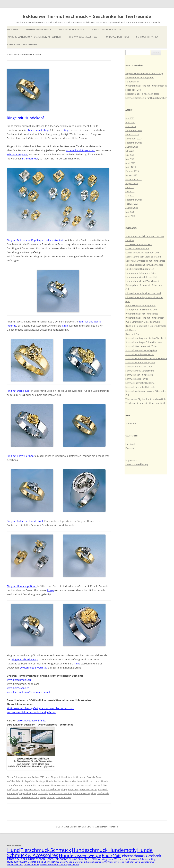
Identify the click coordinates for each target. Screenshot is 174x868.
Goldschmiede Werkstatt (33, 668)
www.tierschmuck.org (19, 680)
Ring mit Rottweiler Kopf (21, 456)
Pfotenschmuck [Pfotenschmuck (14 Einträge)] (134, 856)
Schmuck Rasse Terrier (137, 379)
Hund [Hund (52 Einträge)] (14, 850)
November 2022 (133, 179)
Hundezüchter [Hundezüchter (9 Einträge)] (80, 859)
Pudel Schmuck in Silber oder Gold (143, 322)
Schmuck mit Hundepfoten (106, 29)
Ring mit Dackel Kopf (19, 391)
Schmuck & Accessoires (60, 793)
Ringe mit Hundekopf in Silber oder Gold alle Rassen (77, 777)
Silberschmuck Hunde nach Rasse (142, 94)
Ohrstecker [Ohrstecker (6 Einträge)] (49, 862)
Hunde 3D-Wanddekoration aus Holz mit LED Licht (34, 37)
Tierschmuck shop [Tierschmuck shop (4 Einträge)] (15, 864)
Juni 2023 (130, 155)
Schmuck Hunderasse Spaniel (140, 363)
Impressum (131, 460)
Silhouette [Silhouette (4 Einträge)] (63, 864)
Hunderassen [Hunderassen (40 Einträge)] (73, 855)
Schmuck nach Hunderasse (139, 375)
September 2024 (134, 130)
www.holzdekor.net (18, 688)
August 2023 (132, 147)
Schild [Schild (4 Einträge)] (138, 862)
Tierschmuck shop (38, 130)
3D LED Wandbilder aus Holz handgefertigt (31, 712)
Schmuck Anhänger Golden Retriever (144, 342)
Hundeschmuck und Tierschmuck (142, 281)
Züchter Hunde (63, 797)
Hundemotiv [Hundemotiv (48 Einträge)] (122, 850)
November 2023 (133, 139)
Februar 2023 (132, 171)
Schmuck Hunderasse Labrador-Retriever (146, 358)
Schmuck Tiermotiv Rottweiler (141, 387)
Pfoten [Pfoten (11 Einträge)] (12, 859)
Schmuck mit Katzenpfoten (22, 45)
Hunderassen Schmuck (38, 29)
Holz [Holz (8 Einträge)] (99, 859)
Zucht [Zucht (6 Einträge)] (24, 862)
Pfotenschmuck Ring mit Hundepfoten (145, 318)
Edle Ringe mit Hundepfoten (140, 269)
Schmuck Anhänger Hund (81, 150)
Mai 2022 (130, 196)
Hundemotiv (29, 785)
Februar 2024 (132, 135)
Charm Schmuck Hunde (137, 249)
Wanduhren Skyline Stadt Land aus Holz (146, 399)
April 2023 (130, 163)
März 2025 (131, 126)
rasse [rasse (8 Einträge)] (111, 859)
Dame (68, 781)
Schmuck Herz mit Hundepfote (141, 350)
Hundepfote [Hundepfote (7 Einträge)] (14, 862)
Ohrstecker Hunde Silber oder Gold (143, 293)
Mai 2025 (130, 118)
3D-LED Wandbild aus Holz (139, 244)
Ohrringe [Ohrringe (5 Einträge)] (79, 862)
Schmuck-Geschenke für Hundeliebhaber (146, 98)
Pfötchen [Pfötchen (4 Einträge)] (44, 864)
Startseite (12, 29)
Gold (85, 781)
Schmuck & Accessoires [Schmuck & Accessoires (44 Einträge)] (33, 855)
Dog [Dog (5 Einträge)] (57, 862)
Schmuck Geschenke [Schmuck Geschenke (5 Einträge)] (94, 862)
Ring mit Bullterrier (51, 789)
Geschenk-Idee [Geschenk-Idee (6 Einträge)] (35, 862)
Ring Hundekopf (32, 789)
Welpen (51, 797)
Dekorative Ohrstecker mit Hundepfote (145, 261)
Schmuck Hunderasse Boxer (140, 354)
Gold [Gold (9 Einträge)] (93, 859)
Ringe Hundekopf (88, 789)
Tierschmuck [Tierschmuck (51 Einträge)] (35, 850)
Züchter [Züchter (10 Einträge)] (64, 859)
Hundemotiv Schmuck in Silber (141, 273)
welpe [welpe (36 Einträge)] (95, 855)
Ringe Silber (25, 793)
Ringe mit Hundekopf (25, 118)
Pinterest (130, 448)
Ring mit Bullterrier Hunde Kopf (25, 521)
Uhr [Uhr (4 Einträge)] (106, 862)
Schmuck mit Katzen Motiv (139, 367)
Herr (91, 781)
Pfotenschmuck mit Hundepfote (142, 314)
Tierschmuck (13, 797)
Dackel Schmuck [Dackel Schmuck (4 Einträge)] (148, 862)
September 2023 (134, 143)
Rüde (35, 793)
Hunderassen (43, 785)
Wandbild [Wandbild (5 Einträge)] (70, 862)
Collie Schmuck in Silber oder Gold (142, 253)
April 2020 (130, 216)
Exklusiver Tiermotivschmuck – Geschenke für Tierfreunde (87, 16)
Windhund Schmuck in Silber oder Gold (145, 403)
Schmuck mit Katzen (147, 37)
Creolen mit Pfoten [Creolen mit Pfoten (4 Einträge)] (126, 862)
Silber (93, 793)
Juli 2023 (129, 151)
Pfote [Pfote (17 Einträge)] (117, 856)
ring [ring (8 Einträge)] (105, 859)
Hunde (105, 781)
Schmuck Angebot (17, 154)
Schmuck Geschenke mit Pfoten (141, 346)
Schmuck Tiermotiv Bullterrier (140, 383)
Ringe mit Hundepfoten (71, 29)
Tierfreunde (103, 793)
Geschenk (77, 781)
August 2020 (132, 208)
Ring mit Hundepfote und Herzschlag (144, 73)
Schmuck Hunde (81, 793)
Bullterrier (59, 781)
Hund (97, 781)
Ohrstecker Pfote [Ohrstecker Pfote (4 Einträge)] (31, 864)
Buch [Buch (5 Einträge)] (62, 862)
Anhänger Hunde (45, 781)
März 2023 (131, 167)
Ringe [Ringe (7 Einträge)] (154, 859)
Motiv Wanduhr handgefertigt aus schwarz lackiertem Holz (40, 708)
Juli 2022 (129, 187)
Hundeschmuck (84, 785)
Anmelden (131, 424)
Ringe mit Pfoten (134, 334)
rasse (15, 789)
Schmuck (43, 793)
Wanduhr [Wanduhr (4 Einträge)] (113, 862)
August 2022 (132, 183)
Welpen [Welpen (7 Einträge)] (119, 859)
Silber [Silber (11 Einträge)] (21, 859)
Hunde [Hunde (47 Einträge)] (145, 850)
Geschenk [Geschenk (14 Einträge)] (153, 856)
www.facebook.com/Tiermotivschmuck (29, 692)
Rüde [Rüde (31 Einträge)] (107, 855)
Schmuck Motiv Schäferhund (140, 371)
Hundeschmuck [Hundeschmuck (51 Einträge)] (90, 850)
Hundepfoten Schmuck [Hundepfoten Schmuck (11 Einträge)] (42, 859)
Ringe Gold (73, 789)
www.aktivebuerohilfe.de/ (32, 721)
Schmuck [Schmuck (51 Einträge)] (61, 850)
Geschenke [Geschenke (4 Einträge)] (53, 864)
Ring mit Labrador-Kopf (25, 659)
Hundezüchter (100, 785)
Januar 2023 (131, 175)
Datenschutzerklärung (137, 464)
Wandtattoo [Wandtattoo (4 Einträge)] (73, 864)
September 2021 (134, 200)
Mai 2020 (130, 212)
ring (21, 789)
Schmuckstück (30, 159)
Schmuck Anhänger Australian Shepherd (146, 338)
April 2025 (130, 122)
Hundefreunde (14, 785)
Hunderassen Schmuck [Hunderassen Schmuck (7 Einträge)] (137, 859)
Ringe (67, 130)
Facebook (130, 444)
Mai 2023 (130, 159)
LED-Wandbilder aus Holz (83, 37)
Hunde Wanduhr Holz (117, 37)
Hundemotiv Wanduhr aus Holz (141, 277)
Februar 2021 (132, 204)
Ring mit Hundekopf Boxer (22, 586)
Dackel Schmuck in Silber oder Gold (143, 257)
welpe (43, 797)
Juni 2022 (130, 192)
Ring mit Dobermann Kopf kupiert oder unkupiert (35, 240)
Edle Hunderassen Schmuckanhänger (144, 265)
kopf (9, 789)
